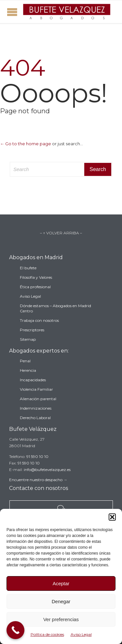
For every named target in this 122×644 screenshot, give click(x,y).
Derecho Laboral (35, 418)
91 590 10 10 (37, 456)
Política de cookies (47, 634)
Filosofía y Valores (36, 277)
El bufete (28, 268)
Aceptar (61, 583)
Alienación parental (38, 399)
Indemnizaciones (36, 408)
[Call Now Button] (15, 630)
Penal (25, 361)
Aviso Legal (81, 634)
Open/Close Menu (12, 12)
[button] (112, 517)
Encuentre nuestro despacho (36, 480)
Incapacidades (33, 380)
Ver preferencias (61, 619)
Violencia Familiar (36, 389)
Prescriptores (32, 330)
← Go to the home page (26, 144)
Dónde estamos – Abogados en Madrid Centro (55, 308)
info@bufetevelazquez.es (47, 470)
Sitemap (28, 339)
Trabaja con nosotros (39, 320)
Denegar (61, 601)
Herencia (28, 370)
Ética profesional (35, 287)
